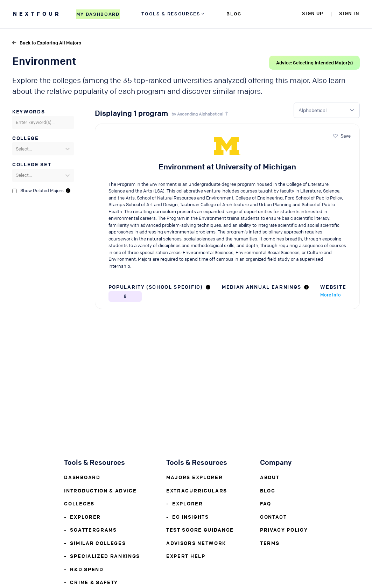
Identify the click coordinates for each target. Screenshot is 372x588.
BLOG (234, 13)
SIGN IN (349, 13)
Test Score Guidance (200, 530)
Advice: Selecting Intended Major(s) (314, 62)
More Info (331, 295)
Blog (268, 490)
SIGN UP (313, 13)
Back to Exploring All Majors (47, 43)
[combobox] (16, 122)
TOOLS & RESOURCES (173, 13)
